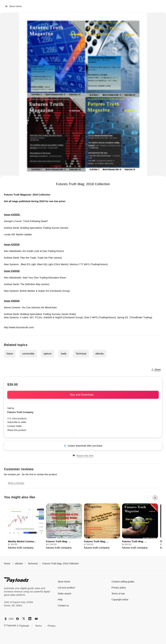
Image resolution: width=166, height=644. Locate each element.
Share (156, 370)
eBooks (100, 354)
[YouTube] (36, 619)
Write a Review (16, 483)
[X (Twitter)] (24, 619)
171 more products (17, 418)
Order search (65, 594)
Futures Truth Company (20, 412)
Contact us (63, 606)
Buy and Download (83, 395)
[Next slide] (155, 498)
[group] (26, 527)
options (48, 354)
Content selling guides (123, 582)
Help (60, 600)
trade (64, 354)
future (10, 354)
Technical (81, 354)
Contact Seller (15, 426)
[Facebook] (17, 619)
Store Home (14, 6)
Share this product (17, 430)
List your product (66, 588)
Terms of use (118, 594)
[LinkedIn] (30, 619)
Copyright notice (120, 600)
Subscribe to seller (17, 422)
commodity (28, 354)
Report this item (83, 456)
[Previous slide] (147, 498)
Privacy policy (119, 588)
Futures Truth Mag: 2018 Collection (61, 564)
